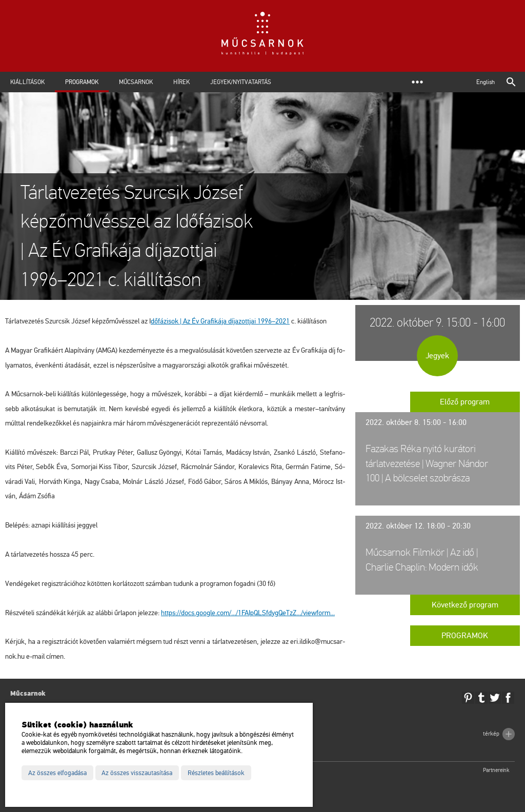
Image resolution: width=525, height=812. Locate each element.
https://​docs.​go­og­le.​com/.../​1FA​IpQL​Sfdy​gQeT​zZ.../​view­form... (248, 613)
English (486, 82)
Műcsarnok (136, 82)
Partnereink (496, 770)
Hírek (181, 82)
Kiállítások (27, 82)
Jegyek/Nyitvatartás (241, 82)
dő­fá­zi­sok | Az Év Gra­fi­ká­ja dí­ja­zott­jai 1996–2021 (220, 321)
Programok (82, 82)
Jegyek (437, 356)
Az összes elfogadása (57, 773)
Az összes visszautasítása (137, 773)
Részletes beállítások (216, 773)
